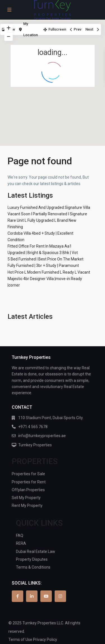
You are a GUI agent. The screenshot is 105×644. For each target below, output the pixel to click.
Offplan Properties (28, 490)
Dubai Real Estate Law (36, 551)
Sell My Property (26, 498)
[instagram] (60, 596)
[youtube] (46, 596)
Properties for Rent (29, 482)
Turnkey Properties (35, 445)
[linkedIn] (32, 596)
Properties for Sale (28, 474)
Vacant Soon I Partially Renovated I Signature (47, 214)
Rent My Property (27, 505)
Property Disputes (32, 559)
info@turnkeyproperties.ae (42, 436)
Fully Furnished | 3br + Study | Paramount (43, 266)
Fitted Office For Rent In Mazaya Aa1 (40, 246)
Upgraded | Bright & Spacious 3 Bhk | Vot (43, 253)
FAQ (20, 535)
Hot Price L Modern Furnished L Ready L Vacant (49, 272)
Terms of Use (20, 640)
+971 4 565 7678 (33, 427)
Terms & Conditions (33, 567)
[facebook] (17, 596)
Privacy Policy (45, 640)
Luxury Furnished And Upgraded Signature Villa (49, 207)
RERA (21, 543)
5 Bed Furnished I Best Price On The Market (46, 259)
